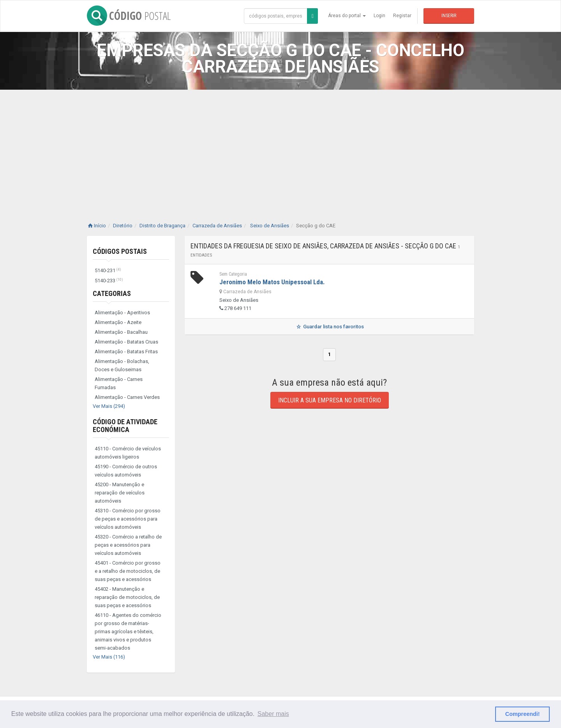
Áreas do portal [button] (347, 16)
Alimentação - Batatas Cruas (126, 342)
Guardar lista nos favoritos (329, 327)
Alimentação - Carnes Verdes (127, 397)
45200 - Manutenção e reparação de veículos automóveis (120, 493)
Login (379, 16)
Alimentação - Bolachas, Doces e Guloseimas (122, 365)
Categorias (112, 293)
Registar (402, 16)
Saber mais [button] (273, 714)
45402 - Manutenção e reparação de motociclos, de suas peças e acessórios (127, 597)
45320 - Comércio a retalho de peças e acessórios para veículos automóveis (128, 545)
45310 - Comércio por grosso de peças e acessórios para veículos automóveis (128, 519)
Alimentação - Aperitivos (122, 313)
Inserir (449, 16)
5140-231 (108, 270)
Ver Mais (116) (109, 657)
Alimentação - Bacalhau (121, 332)
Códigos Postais (120, 251)
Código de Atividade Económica (125, 426)
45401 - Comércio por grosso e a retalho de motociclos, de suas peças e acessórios (128, 571)
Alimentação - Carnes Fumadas (119, 383)
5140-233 (109, 281)
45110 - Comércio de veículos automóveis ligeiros (128, 453)
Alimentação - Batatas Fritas (126, 352)
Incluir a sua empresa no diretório (330, 400)
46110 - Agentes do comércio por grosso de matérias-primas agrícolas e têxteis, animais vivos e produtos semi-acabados (128, 631)
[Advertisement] (280, 148)
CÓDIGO (129, 16)
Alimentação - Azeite (118, 322)
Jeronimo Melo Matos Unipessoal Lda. (272, 282)
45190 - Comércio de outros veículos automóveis (126, 471)
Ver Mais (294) (109, 406)
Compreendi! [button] (523, 714)
